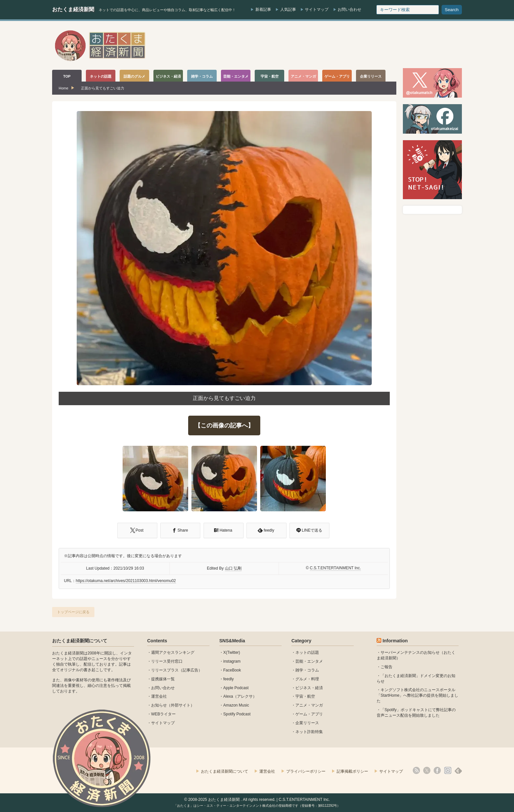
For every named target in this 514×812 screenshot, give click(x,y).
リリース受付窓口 (167, 661)
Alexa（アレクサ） (240, 696)
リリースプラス (165, 670)
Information (395, 641)
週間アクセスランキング (173, 652)
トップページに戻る (73, 612)
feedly (228, 679)
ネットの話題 (307, 652)
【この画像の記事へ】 (224, 425)
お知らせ (159, 705)
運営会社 (159, 696)
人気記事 (288, 9)
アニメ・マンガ (309, 705)
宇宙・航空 (305, 696)
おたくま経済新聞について (80, 641)
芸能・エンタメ (309, 661)
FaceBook (232, 670)
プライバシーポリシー (306, 771)
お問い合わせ (349, 9)
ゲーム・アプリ (309, 714)
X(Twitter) (232, 652)
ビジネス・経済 (309, 688)
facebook (437, 770)
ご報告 (386, 667)
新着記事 (263, 9)
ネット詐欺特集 (309, 732)
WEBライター (163, 714)
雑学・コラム (307, 670)
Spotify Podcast (237, 714)
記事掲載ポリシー (352, 771)
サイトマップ (317, 9)
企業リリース (307, 723)
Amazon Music (236, 705)
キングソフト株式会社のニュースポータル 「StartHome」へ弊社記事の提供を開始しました (417, 695)
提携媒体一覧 (163, 679)
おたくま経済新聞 (73, 9)
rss (416, 770)
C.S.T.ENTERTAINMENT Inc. (335, 568)
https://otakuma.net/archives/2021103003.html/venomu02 (126, 581)
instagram (232, 661)
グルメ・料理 (307, 679)
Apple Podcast (236, 688)
